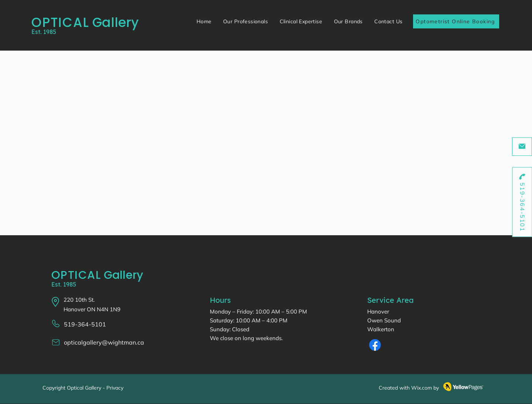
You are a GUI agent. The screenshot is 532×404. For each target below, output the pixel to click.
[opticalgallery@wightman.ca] (522, 147)
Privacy (115, 388)
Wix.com (422, 388)
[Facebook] (375, 345)
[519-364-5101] (522, 202)
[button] (245, 21)
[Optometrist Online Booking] (456, 21)
